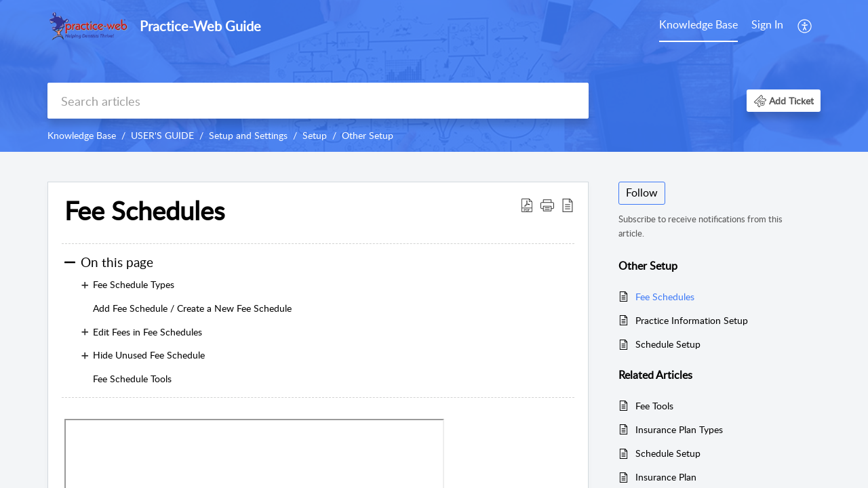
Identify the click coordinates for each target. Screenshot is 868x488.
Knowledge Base (698, 24)
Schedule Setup (668, 344)
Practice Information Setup (692, 320)
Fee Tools (654, 406)
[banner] (434, 76)
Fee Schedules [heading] (144, 211)
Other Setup (368, 135)
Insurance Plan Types (679, 429)
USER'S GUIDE (162, 135)
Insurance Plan (666, 477)
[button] (805, 26)
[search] (318, 101)
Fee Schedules (665, 297)
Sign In (767, 24)
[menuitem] (698, 26)
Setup (315, 135)
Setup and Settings (248, 135)
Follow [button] (642, 192)
